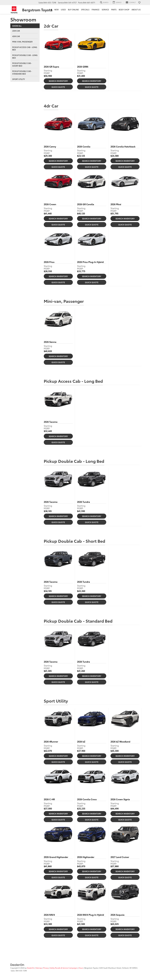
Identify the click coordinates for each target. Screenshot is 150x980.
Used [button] (63, 10)
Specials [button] (85, 10)
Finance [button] (96, 10)
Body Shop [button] (124, 10)
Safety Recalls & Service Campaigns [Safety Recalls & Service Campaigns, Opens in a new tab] (64, 968)
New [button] (56, 10)
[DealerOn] (17, 965)
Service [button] (105, 10)
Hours (81, 968)
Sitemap (39, 968)
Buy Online (73, 10)
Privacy (46, 968)
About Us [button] (136, 10)
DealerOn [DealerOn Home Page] (31, 968)
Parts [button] (114, 10)
